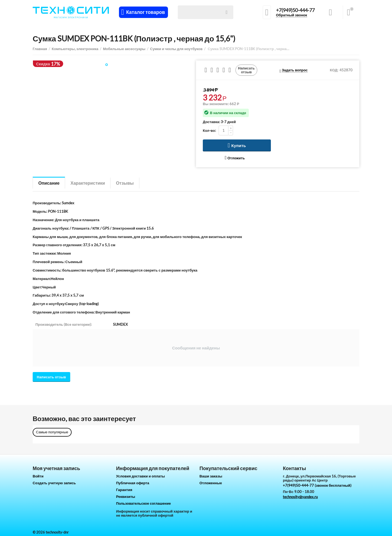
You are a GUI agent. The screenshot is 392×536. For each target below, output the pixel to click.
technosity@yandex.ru (300, 497)
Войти (38, 476)
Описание (49, 183)
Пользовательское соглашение (143, 503)
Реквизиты (125, 497)
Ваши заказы (211, 476)
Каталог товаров (146, 12)
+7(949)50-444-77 (295, 10)
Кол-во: (209, 130)
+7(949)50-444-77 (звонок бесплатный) (317, 485)
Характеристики (88, 183)
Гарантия (124, 490)
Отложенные (211, 483)
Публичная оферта (133, 483)
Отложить (235, 158)
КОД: (334, 70)
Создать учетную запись (54, 483)
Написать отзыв (246, 70)
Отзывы (126, 183)
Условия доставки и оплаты (140, 476)
